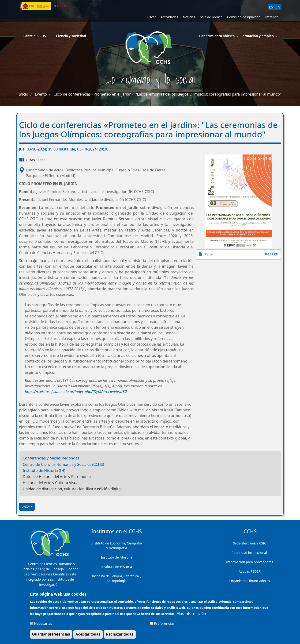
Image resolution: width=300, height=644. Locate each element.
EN (278, 7)
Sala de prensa (211, 17)
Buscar (151, 17)
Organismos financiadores (250, 581)
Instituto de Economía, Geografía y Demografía (117, 546)
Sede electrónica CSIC (249, 543)
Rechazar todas (120, 636)
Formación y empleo (257, 36)
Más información (191, 616)
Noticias (189, 17)
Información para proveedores (250, 562)
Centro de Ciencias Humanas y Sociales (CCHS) (63, 464)
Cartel (209, 254)
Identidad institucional (250, 553)
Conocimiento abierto (217, 36)
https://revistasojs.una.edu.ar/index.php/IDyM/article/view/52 (76, 392)
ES (271, 7)
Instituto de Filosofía (116, 557)
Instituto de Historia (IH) (44, 470)
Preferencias (164, 625)
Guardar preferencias (51, 636)
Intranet (272, 17)
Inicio (23, 94)
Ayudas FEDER (249, 571)
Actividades (169, 17)
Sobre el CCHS (36, 36)
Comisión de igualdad (244, 17)
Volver (27, 507)
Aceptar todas (88, 636)
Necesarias (43, 625)
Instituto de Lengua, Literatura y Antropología (117, 578)
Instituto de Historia (117, 567)
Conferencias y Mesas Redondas (51, 458)
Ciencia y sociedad (73, 36)
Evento (41, 94)
